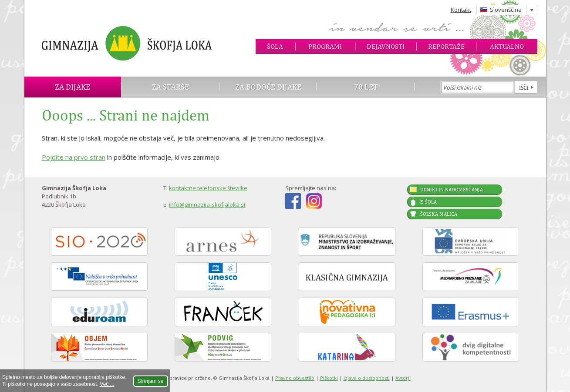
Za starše (170, 87)
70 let (366, 87)
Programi (325, 46)
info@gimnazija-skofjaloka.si (207, 204)
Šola (275, 46)
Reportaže (446, 46)
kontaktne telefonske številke (208, 188)
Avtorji (403, 378)
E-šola (428, 202)
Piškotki (329, 378)
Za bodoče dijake (268, 87)
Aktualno (507, 46)
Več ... (107, 384)
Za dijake (73, 87)
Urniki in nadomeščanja (452, 190)
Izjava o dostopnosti (367, 378)
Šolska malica (439, 214)
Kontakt (461, 10)
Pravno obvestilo (295, 378)
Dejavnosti (386, 46)
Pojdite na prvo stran (74, 157)
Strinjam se (151, 381)
